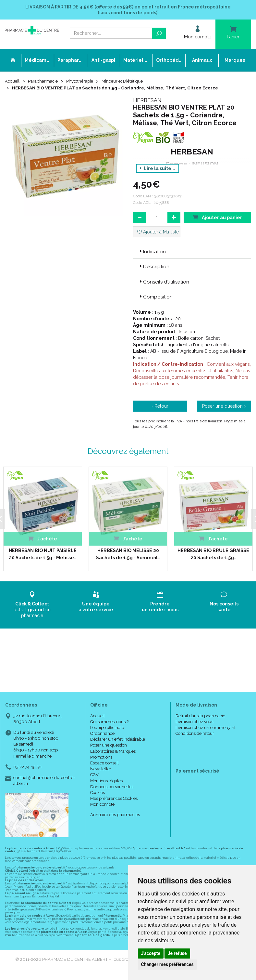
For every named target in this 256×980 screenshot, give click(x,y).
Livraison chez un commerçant (206, 728)
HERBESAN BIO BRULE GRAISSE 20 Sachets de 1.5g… (213, 554)
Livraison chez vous (194, 722)
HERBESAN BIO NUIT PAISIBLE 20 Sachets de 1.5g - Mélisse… (42, 554)
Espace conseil (104, 763)
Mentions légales (106, 781)
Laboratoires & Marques (113, 751)
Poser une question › (224, 406)
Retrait (32, 605)
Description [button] (154, 267)
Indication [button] (152, 252)
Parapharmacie (44, 82)
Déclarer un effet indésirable (118, 740)
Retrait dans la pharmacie (200, 716)
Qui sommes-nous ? (109, 722)
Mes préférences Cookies (114, 799)
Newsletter (101, 769)
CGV (94, 775)
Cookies (98, 793)
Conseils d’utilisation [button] (164, 282)
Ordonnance (102, 734)
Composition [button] (155, 297)
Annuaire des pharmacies (115, 815)
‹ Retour (160, 406)
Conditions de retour (195, 734)
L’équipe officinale (107, 728)
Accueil (13, 82)
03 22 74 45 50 (27, 767)
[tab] (192, 252)
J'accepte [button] (151, 953)
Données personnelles (112, 787)
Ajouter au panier (217, 217)
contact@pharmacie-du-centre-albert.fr (44, 781)
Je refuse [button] (177, 953)
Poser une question (109, 745)
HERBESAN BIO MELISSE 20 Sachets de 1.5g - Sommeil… (127, 554)
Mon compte (102, 805)
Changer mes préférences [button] (167, 964)
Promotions (101, 757)
